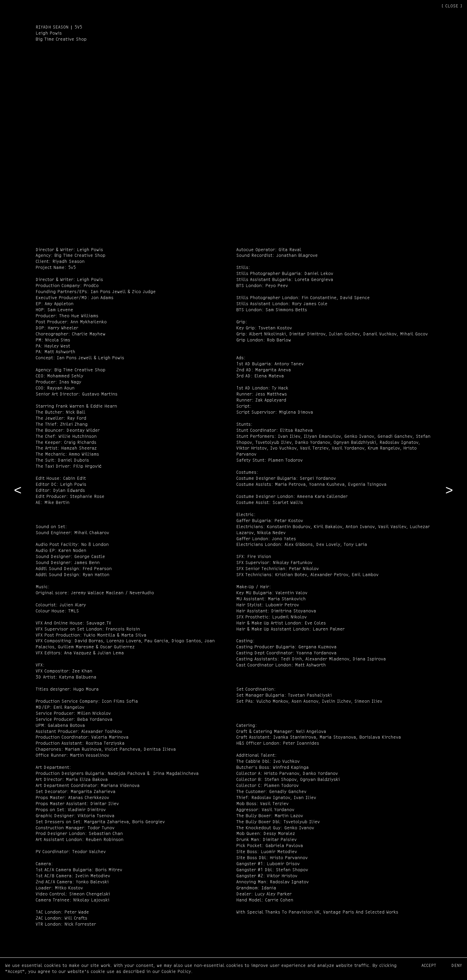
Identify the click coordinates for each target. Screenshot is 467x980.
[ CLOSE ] (452, 6)
